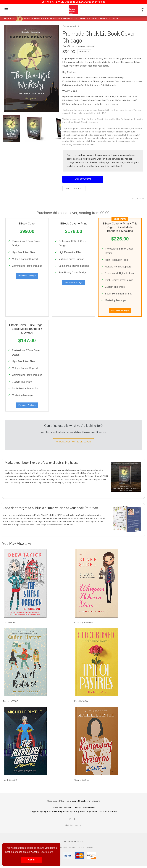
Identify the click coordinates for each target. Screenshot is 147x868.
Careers (94, 814)
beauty (81, 132)
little (72, 141)
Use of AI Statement (108, 814)
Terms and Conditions (62, 810)
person (97, 135)
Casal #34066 (10, 624)
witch (65, 138)
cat (132, 129)
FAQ (32, 814)
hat (139, 135)
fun (115, 135)
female (112, 138)
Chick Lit (75, 26)
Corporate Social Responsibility (56, 814)
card (104, 132)
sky (103, 129)
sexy (83, 135)
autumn (66, 132)
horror (94, 141)
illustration (126, 129)
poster (73, 132)
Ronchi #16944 (81, 703)
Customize (83, 179)
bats (90, 138)
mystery (134, 138)
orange (98, 132)
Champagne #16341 (84, 624)
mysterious (80, 141)
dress (129, 135)
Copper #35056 (82, 782)
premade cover (105, 141)
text (134, 135)
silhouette (67, 135)
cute (133, 132)
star (86, 132)
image (119, 138)
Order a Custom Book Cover (74, 444)
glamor (104, 138)
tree (118, 129)
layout (127, 132)
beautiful (122, 135)
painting (76, 135)
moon (110, 132)
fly (86, 138)
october (66, 141)
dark (88, 141)
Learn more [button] (47, 852)
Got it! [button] (31, 860)
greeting (96, 138)
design (98, 129)
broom (71, 138)
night (104, 135)
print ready (90, 144)
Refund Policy (88, 810)
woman (90, 129)
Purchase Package (27, 276)
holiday (90, 135)
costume (79, 138)
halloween (111, 129)
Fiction (66, 26)
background (74, 129)
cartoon (138, 129)
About (38, 814)
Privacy (77, 810)
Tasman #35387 (10, 703)
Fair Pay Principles (80, 814)
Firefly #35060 (10, 782)
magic (110, 135)
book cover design (121, 141)
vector (83, 129)
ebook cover (79, 144)
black (91, 132)
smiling (126, 138)
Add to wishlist (74, 189)
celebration (118, 132)
